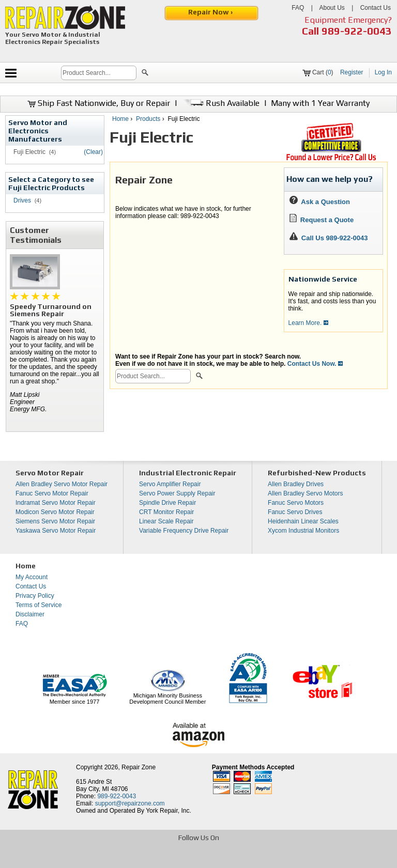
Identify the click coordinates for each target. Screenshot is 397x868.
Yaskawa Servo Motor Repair (56, 531)
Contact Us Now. (315, 364)
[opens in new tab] (123, 859)
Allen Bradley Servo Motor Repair (62, 484)
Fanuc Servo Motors (296, 503)
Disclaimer (30, 614)
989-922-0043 (357, 31)
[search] (99, 73)
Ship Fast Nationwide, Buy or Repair (99, 103)
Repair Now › (211, 12)
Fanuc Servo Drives (295, 512)
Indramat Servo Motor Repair (56, 503)
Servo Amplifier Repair (170, 484)
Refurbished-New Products (317, 473)
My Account (32, 577)
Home (120, 119)
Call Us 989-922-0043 (335, 238)
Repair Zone (139, 767)
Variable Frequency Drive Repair (184, 531)
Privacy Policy (35, 596)
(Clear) (93, 152)
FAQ (298, 8)
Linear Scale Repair (166, 521)
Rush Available (220, 103)
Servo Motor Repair (50, 473)
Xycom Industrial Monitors (303, 531)
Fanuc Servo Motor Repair (52, 493)
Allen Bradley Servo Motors (305, 493)
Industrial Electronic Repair (188, 473)
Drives (22, 200)
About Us (332, 8)
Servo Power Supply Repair (177, 493)
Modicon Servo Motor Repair (55, 512)
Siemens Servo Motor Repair (55, 521)
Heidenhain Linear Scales (303, 521)
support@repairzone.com (130, 803)
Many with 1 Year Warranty (320, 103)
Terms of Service (39, 605)
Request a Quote (322, 220)
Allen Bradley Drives (296, 484)
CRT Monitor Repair (166, 512)
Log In (383, 72)
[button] (145, 74)
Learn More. (308, 323)
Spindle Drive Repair (167, 503)
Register (352, 72)
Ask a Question (320, 202)
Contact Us (376, 8)
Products (148, 119)
